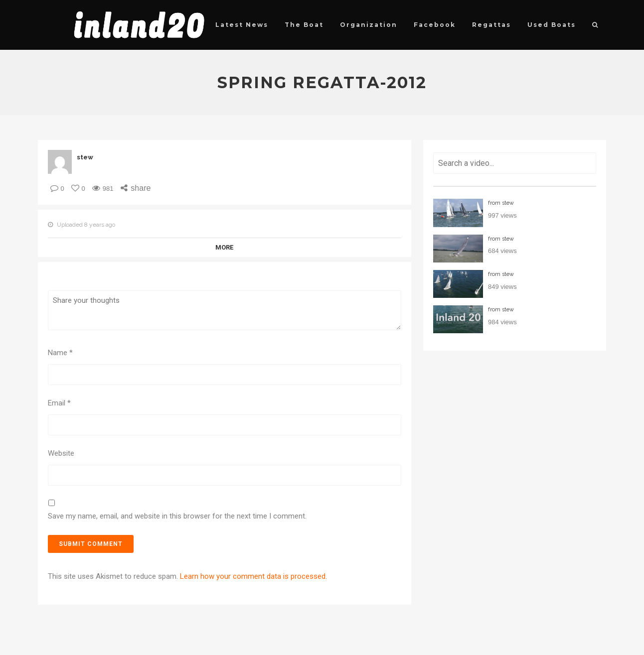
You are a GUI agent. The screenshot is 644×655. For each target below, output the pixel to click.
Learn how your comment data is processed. (253, 576)
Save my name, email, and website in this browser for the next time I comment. (177, 516)
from (501, 203)
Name (60, 353)
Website (61, 453)
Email (59, 403)
